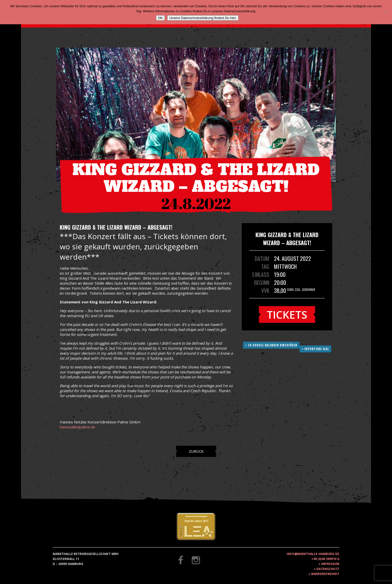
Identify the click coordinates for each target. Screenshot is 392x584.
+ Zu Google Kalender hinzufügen (271, 345)
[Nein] (386, 12)
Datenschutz (328, 569)
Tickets (287, 315)
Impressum (330, 564)
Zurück (196, 451)
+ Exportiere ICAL (315, 349)
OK (160, 18)
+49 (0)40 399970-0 (325, 559)
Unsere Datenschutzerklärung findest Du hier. (203, 18)
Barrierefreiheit (325, 574)
